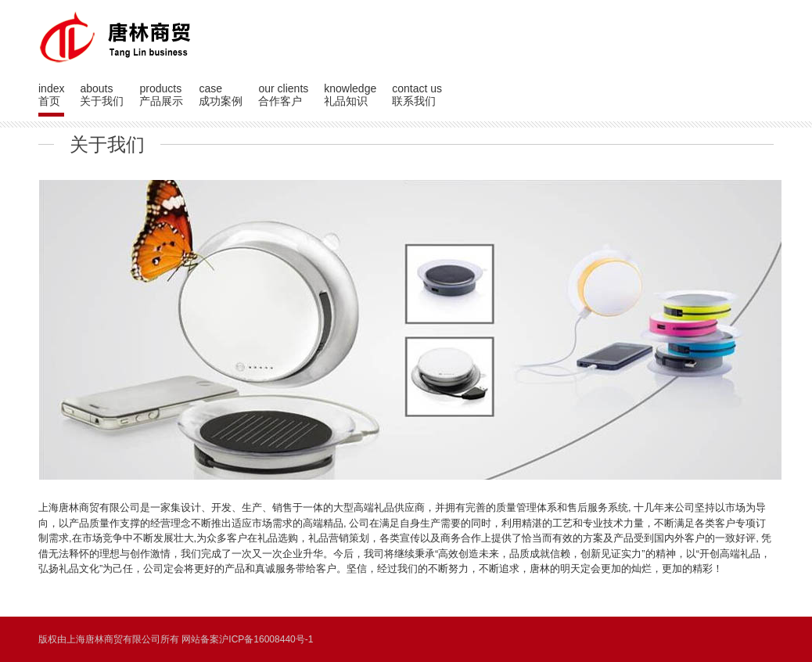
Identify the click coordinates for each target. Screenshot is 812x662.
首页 (49, 101)
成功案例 (221, 101)
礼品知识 (346, 101)
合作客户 (280, 101)
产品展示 (161, 101)
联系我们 (414, 101)
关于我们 (102, 101)
